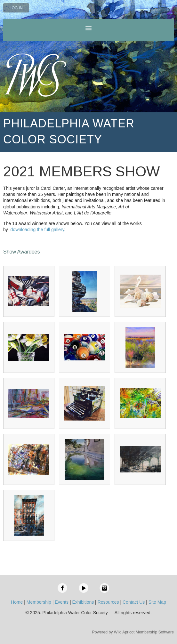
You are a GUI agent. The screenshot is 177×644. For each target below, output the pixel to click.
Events (62, 602)
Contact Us (134, 602)
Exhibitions (83, 602)
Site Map (157, 602)
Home (17, 602)
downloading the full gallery (37, 229)
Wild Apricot (124, 632)
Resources (108, 602)
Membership (39, 602)
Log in (16, 8)
